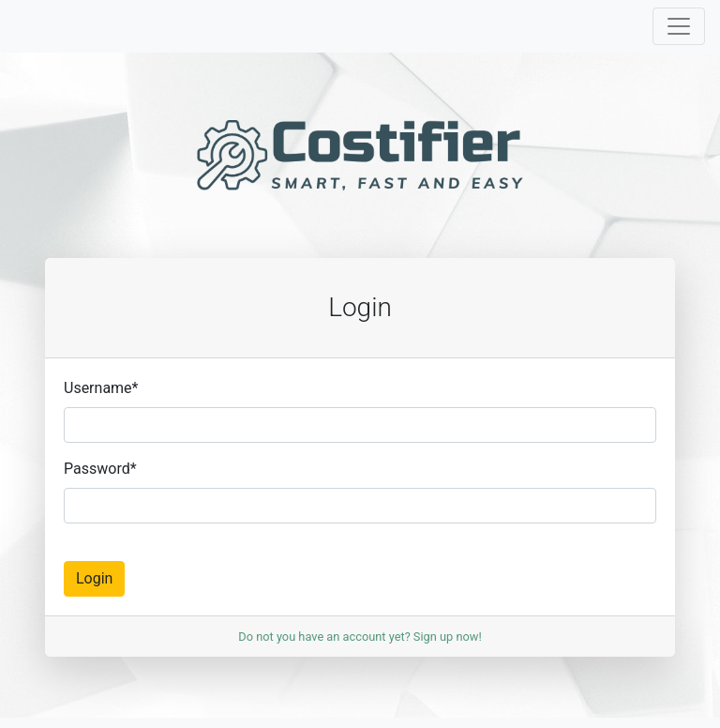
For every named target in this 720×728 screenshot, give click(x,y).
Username (101, 388)
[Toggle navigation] (679, 26)
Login (94, 578)
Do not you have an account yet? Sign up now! (360, 637)
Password (100, 469)
